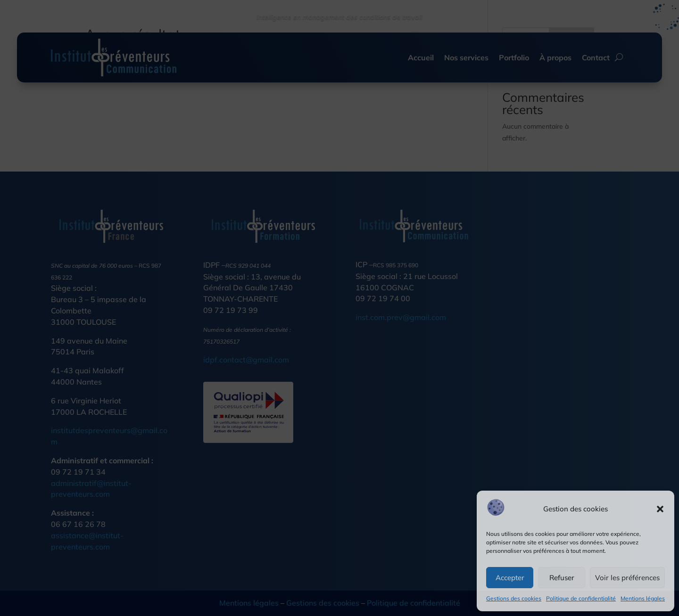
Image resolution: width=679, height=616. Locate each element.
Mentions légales (643, 598)
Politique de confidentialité (581, 598)
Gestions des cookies (514, 598)
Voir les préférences (627, 578)
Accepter (510, 578)
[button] (660, 509)
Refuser (562, 578)
